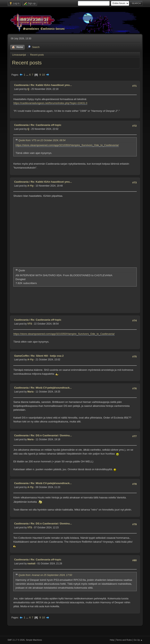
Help (112, 640)
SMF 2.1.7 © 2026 (16, 640)
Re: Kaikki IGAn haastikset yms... (51, 85)
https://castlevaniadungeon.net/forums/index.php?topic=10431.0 (50, 103)
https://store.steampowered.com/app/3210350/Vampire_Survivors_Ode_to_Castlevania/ (67, 145)
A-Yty (30, 186)
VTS (30, 324)
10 (43, 75)
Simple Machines (34, 640)
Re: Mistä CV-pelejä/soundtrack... (51, 388)
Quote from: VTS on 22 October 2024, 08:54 (42, 140)
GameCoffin (21, 356)
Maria (30, 392)
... (28, 75)
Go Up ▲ (138, 640)
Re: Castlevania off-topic (46, 125)
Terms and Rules (124, 640)
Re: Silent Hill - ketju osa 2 (47, 356)
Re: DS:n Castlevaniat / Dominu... (51, 435)
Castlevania (21, 85)
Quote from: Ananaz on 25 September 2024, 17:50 (45, 575)
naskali (31, 564)
